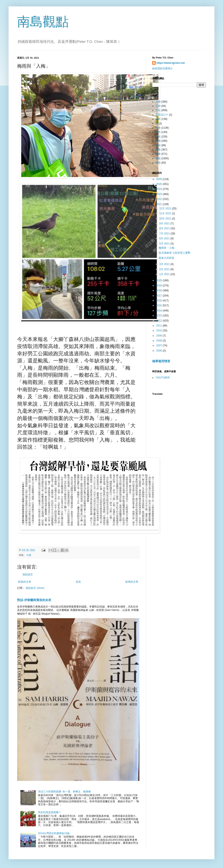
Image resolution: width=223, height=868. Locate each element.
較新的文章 (25, 582)
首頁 (78, 582)
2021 (160, 204)
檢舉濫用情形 (161, 361)
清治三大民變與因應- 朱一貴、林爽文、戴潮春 (64, 792)
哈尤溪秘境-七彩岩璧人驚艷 (175, 253)
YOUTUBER (163, 378)
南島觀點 (43, 22)
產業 (158, 154)
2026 (160, 179)
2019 (160, 286)
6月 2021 (165, 238)
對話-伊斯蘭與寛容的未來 (34, 600)
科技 (158, 137)
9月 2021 (165, 223)
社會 (29, 555)
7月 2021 (165, 234)
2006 (160, 351)
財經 (158, 145)
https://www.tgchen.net (171, 63)
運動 (158, 158)
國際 (158, 150)
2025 (160, 184)
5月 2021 (165, 244)
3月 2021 (165, 264)
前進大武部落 (166, 258)
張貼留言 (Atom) (35, 588)
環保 (158, 163)
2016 (160, 301)
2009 (160, 336)
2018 (160, 290)
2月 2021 (165, 269)
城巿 (158, 132)
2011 (160, 326)
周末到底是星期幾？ (50, 812)
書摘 (158, 141)
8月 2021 (165, 228)
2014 (160, 311)
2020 (160, 280)
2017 (160, 296)
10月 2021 (166, 219)
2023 (160, 194)
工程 (158, 106)
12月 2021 (166, 208)
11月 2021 (166, 213)
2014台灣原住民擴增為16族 (54, 833)
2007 (160, 345)
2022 (160, 199)
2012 (160, 321)
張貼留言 (28, 575)
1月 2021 (165, 274)
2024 (160, 189)
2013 (160, 316)
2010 (160, 331)
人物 (158, 102)
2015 (160, 305)
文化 (158, 110)
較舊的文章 (132, 582)
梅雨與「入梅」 (168, 248)
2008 (160, 341)
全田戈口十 (162, 115)
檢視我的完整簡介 (163, 68)
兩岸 (158, 119)
